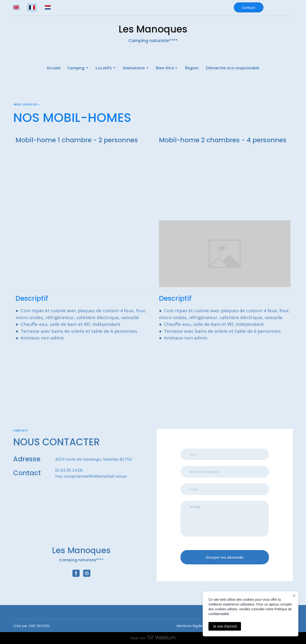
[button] (249, 7)
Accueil (53, 68)
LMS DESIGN (39, 626)
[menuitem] (16, 8)
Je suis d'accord (225, 626)
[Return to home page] (81, 516)
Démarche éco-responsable (232, 68)
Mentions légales (190, 626)
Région (192, 68)
